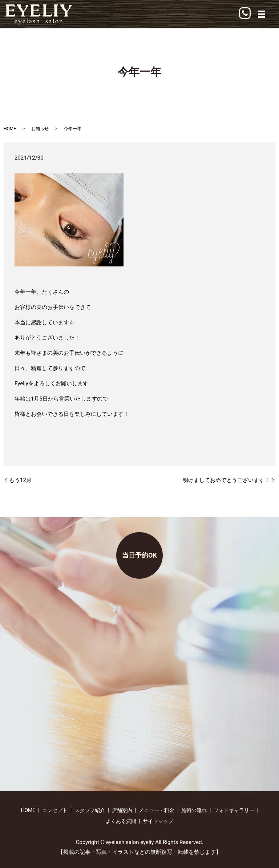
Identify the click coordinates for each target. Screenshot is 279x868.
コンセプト (55, 810)
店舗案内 (122, 810)
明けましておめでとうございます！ (226, 480)
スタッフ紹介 (90, 810)
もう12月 (20, 480)
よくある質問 (121, 821)
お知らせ (40, 129)
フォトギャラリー (234, 810)
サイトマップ (158, 821)
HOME (10, 129)
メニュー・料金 (157, 810)
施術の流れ (194, 810)
